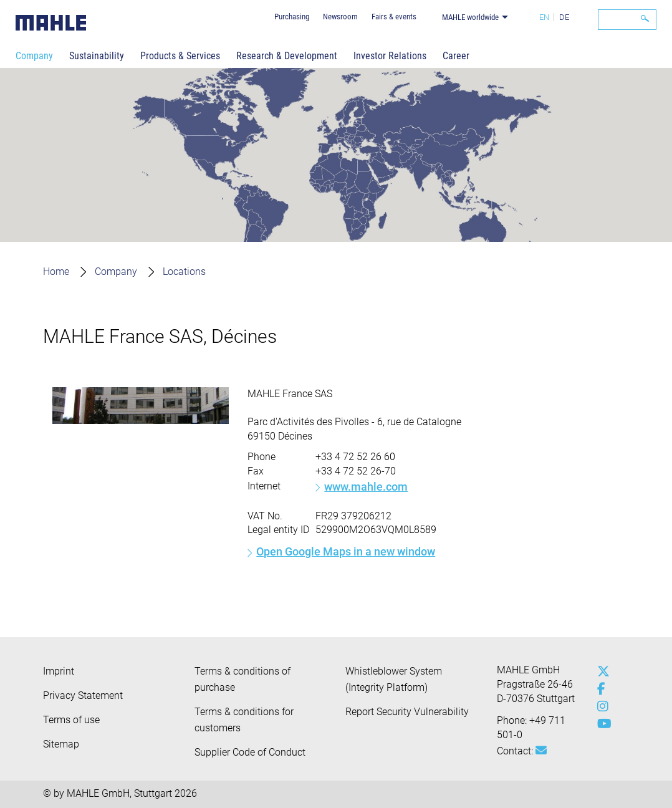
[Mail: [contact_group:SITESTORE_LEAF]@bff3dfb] (541, 751)
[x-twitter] (600, 671)
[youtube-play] (600, 724)
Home (56, 272)
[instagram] (600, 706)
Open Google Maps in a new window (346, 551)
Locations (184, 272)
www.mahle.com (366, 487)
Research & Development (287, 56)
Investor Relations (390, 56)
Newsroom (340, 17)
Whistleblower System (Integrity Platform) (394, 679)
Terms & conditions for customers (244, 720)
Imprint (59, 671)
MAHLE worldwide (470, 17)
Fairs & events (394, 17)
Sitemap (61, 744)
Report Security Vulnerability (407, 712)
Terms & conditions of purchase (242, 679)
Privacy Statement (83, 695)
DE (564, 17)
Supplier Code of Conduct (250, 752)
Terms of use (71, 720)
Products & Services (180, 56)
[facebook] (600, 689)
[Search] (627, 20)
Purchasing (292, 17)
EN (544, 17)
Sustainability (97, 56)
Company (34, 56)
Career (456, 56)
